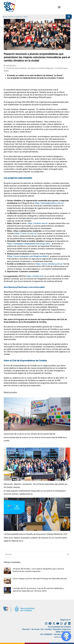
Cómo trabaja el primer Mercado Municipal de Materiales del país (40, 578)
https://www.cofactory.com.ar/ (49, 264)
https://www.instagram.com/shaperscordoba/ (28, 256)
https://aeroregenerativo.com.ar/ (49, 203)
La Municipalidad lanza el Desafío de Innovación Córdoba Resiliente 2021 (36, 534)
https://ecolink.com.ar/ (38, 223)
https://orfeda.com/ (35, 276)
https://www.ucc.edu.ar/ (26, 233)
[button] (59, 7)
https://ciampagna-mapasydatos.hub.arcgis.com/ (29, 244)
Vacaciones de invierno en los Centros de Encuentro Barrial (30, 434)
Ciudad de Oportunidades (16, 68)
